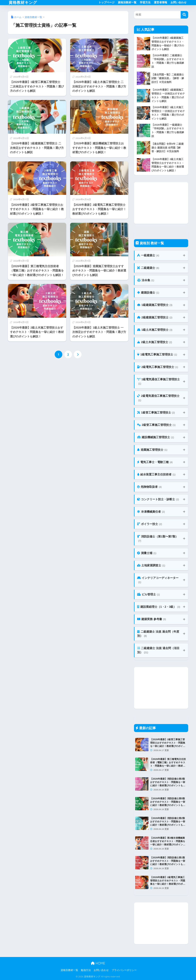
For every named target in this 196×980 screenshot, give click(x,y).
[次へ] (78, 354)
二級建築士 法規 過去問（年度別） (158, 634)
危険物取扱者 (149, 487)
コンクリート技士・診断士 (158, 500)
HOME (98, 963)
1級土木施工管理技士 (155, 330)
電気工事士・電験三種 (155, 462)
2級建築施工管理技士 (155, 318)
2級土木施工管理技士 (155, 342)
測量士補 (147, 553)
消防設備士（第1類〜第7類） (158, 539)
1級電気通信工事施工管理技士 (158, 382)
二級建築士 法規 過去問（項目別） (158, 651)
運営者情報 (160, 2)
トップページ (106, 2)
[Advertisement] (161, 203)
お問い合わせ (178, 2)
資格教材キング (23, 2)
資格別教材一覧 (127, 2)
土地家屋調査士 (151, 566)
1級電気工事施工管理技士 (157, 355)
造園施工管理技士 (152, 450)
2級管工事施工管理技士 (156, 425)
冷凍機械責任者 (151, 512)
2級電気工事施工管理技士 (158, 367)
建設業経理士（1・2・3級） (159, 607)
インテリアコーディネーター (158, 580)
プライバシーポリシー (124, 970)
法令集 (146, 280)
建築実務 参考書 (151, 619)
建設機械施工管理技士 (155, 437)
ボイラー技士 (149, 524)
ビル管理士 (148, 595)
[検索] (184, 15)
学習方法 (145, 2)
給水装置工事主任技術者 (156, 475)
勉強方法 (86, 970)
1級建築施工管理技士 (155, 305)
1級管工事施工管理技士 (156, 413)
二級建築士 (148, 268)
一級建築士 (148, 256)
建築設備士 (148, 293)
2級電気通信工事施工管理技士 (158, 398)
